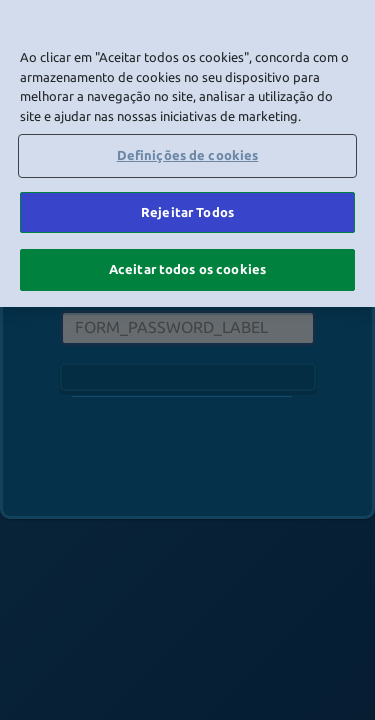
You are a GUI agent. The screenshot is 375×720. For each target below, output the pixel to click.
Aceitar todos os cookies (187, 269)
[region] (187, 153)
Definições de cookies (188, 155)
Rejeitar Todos (187, 212)
